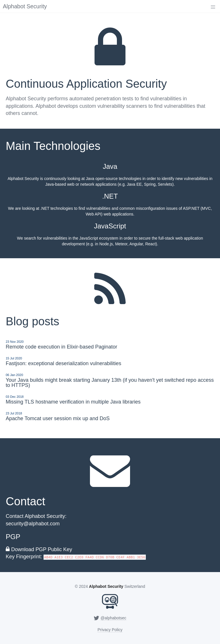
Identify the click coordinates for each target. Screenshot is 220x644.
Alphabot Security (25, 6)
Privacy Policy (110, 630)
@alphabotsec (113, 618)
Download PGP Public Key (42, 549)
